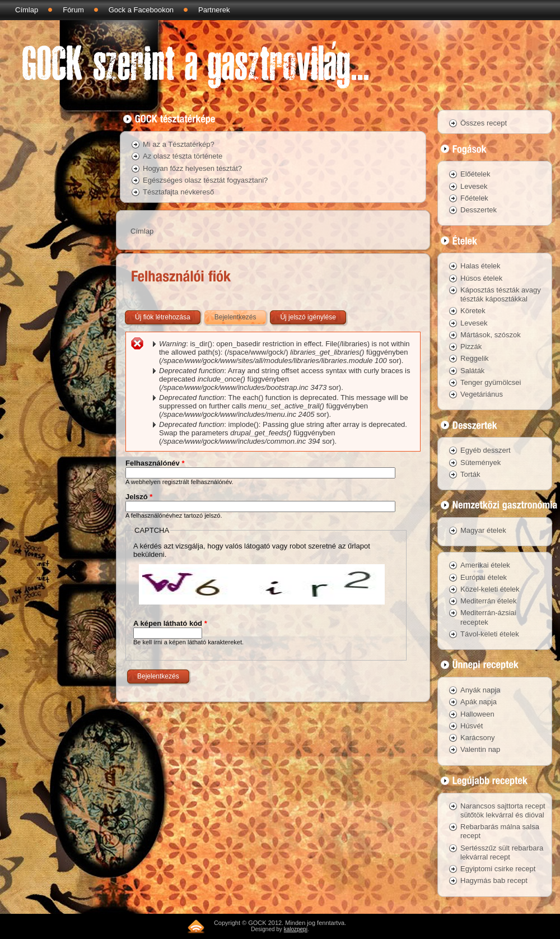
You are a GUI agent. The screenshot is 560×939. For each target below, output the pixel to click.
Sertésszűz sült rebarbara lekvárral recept (502, 852)
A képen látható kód (170, 623)
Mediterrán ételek (488, 601)
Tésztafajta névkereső (178, 192)
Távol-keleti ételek (490, 634)
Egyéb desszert (486, 450)
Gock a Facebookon (141, 10)
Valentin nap (480, 749)
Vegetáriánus (482, 394)
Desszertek (479, 210)
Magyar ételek (483, 530)
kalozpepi (296, 929)
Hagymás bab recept (494, 880)
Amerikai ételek (485, 565)
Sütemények (480, 462)
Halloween (477, 714)
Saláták (472, 371)
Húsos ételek (481, 278)
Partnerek (214, 10)
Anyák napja (480, 690)
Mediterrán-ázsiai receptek (488, 617)
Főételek (474, 198)
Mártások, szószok (491, 335)
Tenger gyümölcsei (491, 382)
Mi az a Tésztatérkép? (179, 144)
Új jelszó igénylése (308, 317)
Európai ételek (484, 577)
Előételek (475, 174)
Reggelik (475, 358)
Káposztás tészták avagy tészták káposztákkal (501, 294)
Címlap (27, 10)
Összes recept (484, 123)
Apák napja (479, 702)
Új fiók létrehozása (163, 317)
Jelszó (139, 497)
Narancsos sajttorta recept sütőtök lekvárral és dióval (503, 810)
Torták (470, 474)
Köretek (473, 311)
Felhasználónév (155, 463)
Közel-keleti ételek (490, 589)
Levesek (474, 186)
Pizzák (471, 347)
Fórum (73, 10)
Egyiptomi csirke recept (498, 869)
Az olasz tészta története (183, 156)
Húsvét (472, 726)
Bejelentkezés (241, 315)
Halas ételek (480, 266)
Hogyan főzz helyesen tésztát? (192, 168)
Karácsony (477, 738)
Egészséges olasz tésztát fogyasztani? (205, 180)
